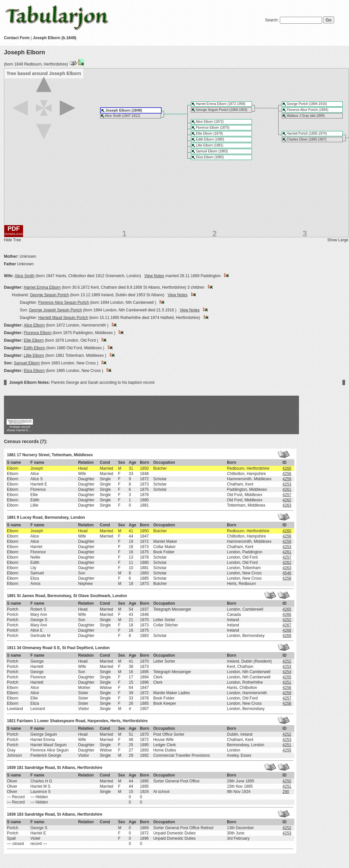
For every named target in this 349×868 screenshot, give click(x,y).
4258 (287, 578)
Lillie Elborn (34, 355)
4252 (287, 620)
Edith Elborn (34, 348)
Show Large (338, 240)
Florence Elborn (38, 333)
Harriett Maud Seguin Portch (63, 318)
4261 (287, 489)
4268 (287, 630)
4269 (287, 636)
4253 (287, 484)
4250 (287, 781)
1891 (11, 517)
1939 (11, 768)
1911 (11, 648)
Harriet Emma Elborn (42, 287)
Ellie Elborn (34, 340)
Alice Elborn (34, 325)
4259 (287, 479)
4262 (287, 500)
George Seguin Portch (50, 295)
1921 (11, 721)
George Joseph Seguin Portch (55, 310)
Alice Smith (25, 276)
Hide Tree (13, 240)
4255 (287, 677)
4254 (287, 672)
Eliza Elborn (34, 371)
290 (286, 792)
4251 (287, 682)
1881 (11, 455)
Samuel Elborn (27, 363)
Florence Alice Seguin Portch (64, 302)
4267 (287, 625)
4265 (287, 609)
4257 (287, 495)
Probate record (20, 429)
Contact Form (17, 38)
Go (329, 20)
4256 (287, 474)
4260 (287, 468)
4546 (287, 573)
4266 (287, 615)
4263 (287, 505)
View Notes (154, 276)
